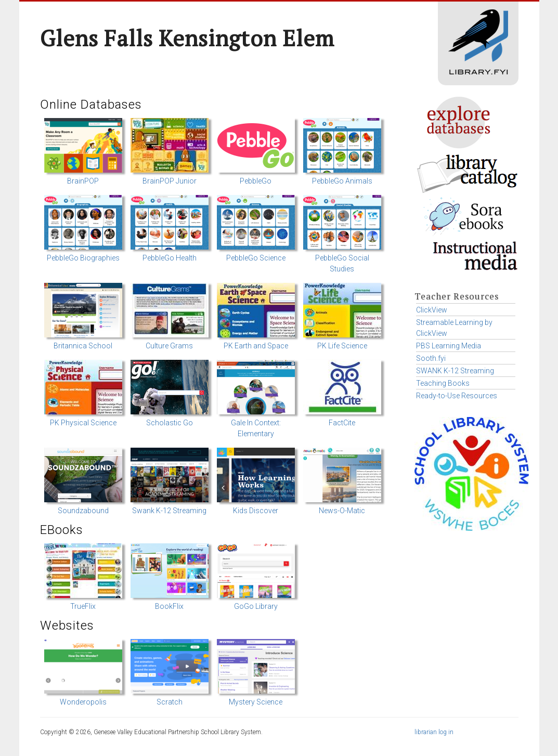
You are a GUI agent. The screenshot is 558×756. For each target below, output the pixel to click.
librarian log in (434, 732)
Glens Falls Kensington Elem (187, 38)
